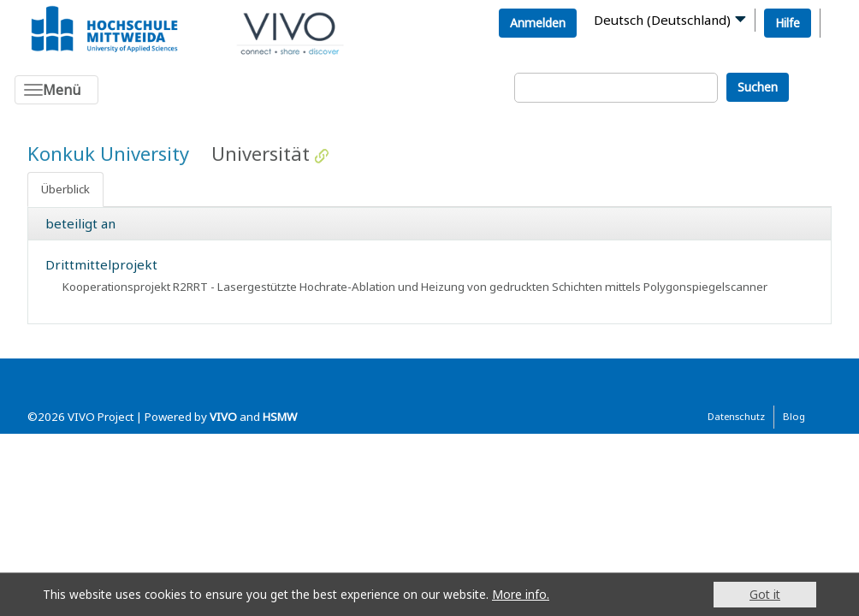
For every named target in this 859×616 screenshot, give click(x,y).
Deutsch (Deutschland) (662, 20)
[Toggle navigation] (56, 90)
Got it (765, 594)
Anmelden (538, 23)
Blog (794, 416)
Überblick (65, 189)
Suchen (758, 87)
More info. (521, 594)
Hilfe (788, 23)
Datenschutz (736, 416)
